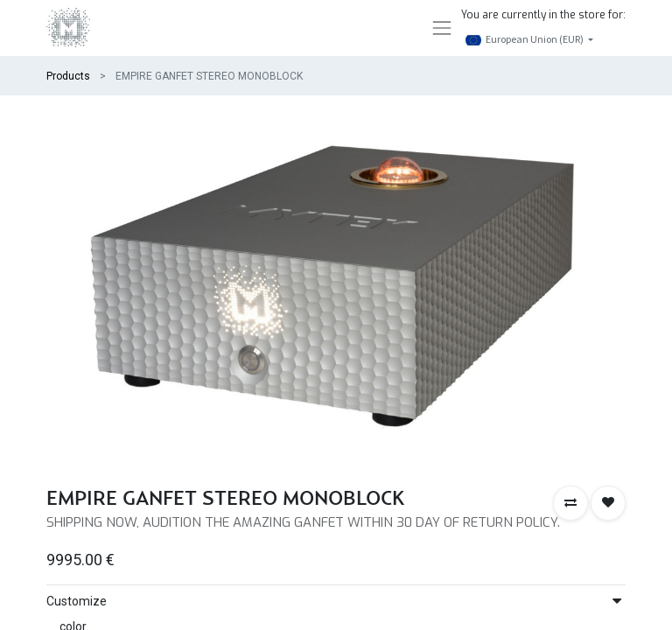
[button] (570, 503)
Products (68, 76)
